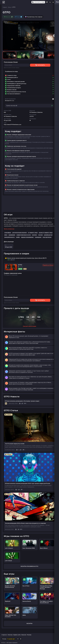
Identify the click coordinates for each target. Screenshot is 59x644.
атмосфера (8, 233)
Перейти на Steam (48, 265)
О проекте (4, 635)
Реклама (29, 635)
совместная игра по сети (24, 235)
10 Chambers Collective (10, 116)
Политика (10, 635)
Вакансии (24, 635)
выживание (12, 235)
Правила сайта (17, 635)
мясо (6, 235)
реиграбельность (10, 237)
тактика (40, 235)
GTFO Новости (12, 397)
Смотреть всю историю (30, 326)
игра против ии (47, 237)
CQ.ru (4, 643)
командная (38, 237)
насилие (34, 235)
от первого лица (33, 233)
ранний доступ (48, 235)
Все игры (29, 624)
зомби (18, 237)
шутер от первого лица (46, 233)
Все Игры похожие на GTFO (29, 566)
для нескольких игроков (19, 233)
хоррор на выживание (27, 237)
